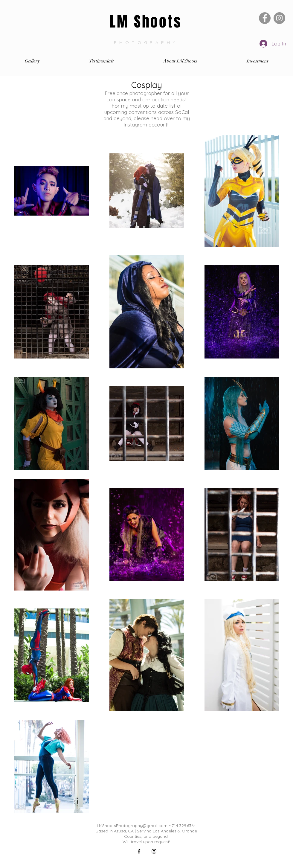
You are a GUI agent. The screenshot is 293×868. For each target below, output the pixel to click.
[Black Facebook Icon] (139, 851)
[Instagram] (279, 18)
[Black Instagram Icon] (154, 851)
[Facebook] (265, 18)
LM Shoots (146, 22)
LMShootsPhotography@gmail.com (132, 826)
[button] (32, 61)
